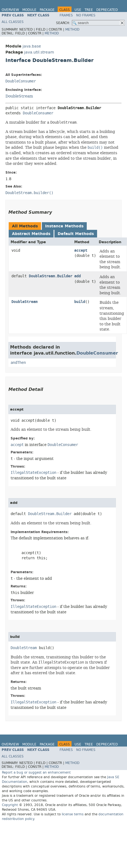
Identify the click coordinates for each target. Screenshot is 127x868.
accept (81, 250)
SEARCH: (63, 23)
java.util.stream (39, 52)
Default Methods (76, 234)
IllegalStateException (33, 473)
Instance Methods (64, 226)
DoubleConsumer (21, 81)
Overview (10, 10)
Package (47, 10)
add (78, 276)
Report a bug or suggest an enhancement (36, 772)
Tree (89, 10)
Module (29, 10)
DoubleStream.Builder (51, 276)
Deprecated (107, 10)
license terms (73, 814)
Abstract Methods (31, 234)
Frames (66, 15)
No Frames (86, 15)
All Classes (13, 22)
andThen (18, 363)
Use (78, 10)
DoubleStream (19, 96)
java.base (32, 46)
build (80, 302)
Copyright (10, 805)
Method (72, 29)
